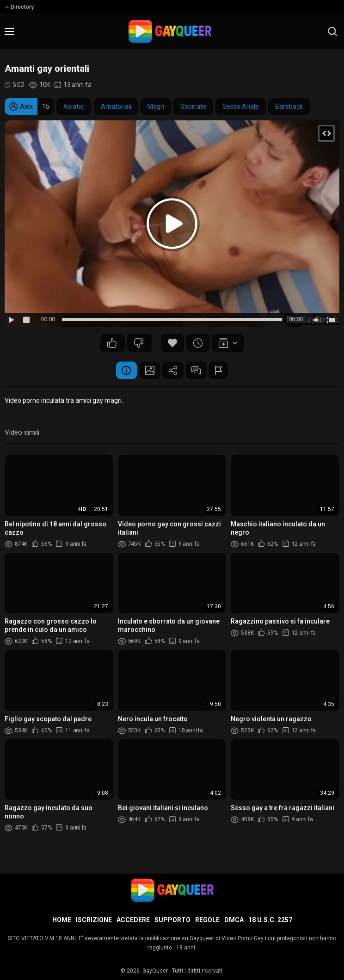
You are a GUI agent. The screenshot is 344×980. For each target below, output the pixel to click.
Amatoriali (116, 106)
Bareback (289, 106)
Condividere (173, 371)
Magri (156, 106)
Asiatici (74, 106)
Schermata (147, 371)
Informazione (122, 371)
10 (139, 343)
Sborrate (193, 106)
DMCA (234, 920)
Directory (19, 7)
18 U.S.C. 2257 (270, 920)
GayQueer (155, 971)
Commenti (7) (198, 371)
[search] (332, 31)
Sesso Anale (241, 106)
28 (112, 343)
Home (62, 920)
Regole (207, 920)
